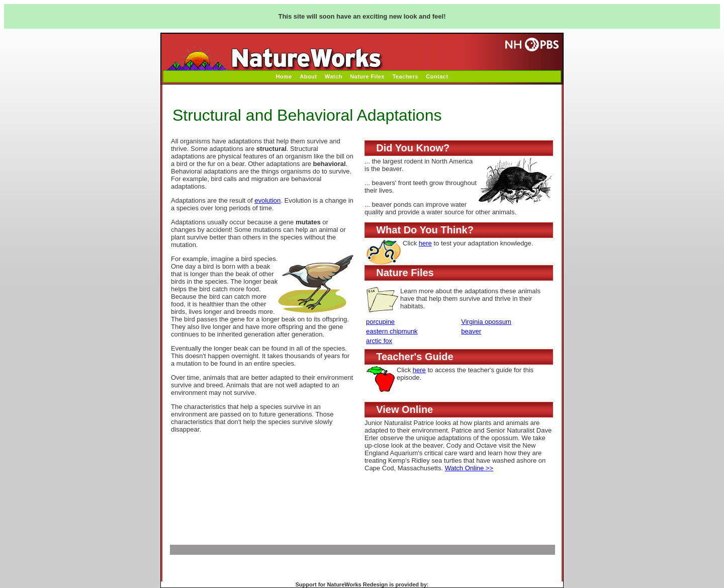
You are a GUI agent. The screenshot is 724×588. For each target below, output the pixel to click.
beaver (471, 331)
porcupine (380, 322)
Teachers (405, 76)
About (308, 76)
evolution (267, 200)
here (425, 243)
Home (284, 76)
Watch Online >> (469, 468)
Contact (437, 76)
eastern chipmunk (392, 331)
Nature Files (367, 76)
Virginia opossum (486, 322)
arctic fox (379, 341)
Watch (334, 76)
